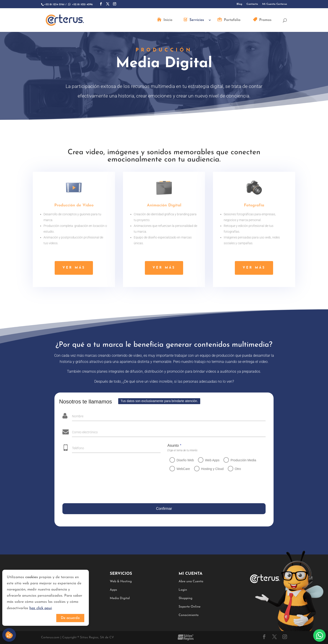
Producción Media (241, 460)
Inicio (168, 20)
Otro (235, 469)
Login (183, 590)
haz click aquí (41, 608)
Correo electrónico (83, 432)
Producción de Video (74, 206)
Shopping (185, 598)
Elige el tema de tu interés (179, 450)
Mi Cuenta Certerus (275, 4)
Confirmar (163, 509)
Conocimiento (189, 615)
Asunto (171, 445)
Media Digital (120, 598)
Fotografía (254, 206)
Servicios (197, 20)
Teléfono (75, 448)
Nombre (76, 416)
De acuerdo (70, 618)
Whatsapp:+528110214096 (319, 635)
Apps (113, 590)
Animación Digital (164, 206)
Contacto (252, 4)
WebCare (180, 469)
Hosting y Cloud (209, 469)
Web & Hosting (121, 581)
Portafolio (232, 20)
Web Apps (209, 460)
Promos (265, 20)
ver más (74, 268)
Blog (240, 4)
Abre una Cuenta (191, 581)
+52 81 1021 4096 (80, 5)
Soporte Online (190, 607)
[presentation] (96, 488)
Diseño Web (182, 460)
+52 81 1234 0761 (54, 5)
